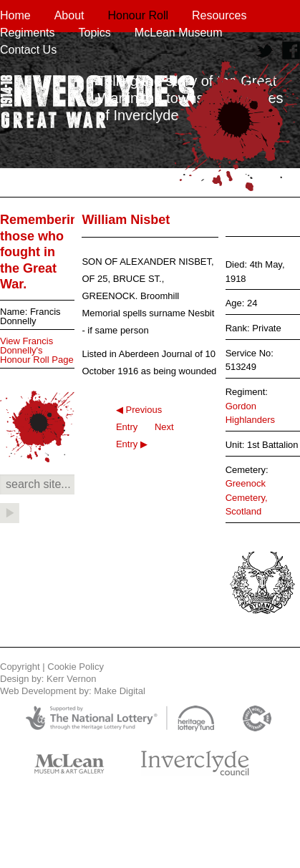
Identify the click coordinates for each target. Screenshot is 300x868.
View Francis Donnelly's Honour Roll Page (37, 350)
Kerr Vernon (71, 679)
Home (15, 15)
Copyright (20, 667)
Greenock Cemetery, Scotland (247, 497)
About (69, 15)
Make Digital (120, 691)
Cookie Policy (76, 667)
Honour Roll (138, 15)
